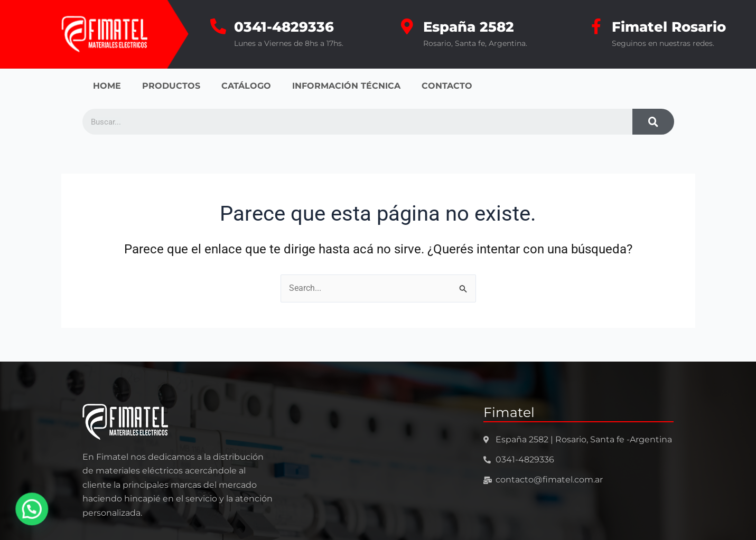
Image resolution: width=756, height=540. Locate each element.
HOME (107, 86)
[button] (30, 510)
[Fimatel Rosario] (596, 26)
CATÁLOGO (246, 86)
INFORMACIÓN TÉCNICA (346, 86)
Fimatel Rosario (669, 27)
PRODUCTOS (171, 86)
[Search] (653, 122)
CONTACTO (447, 86)
